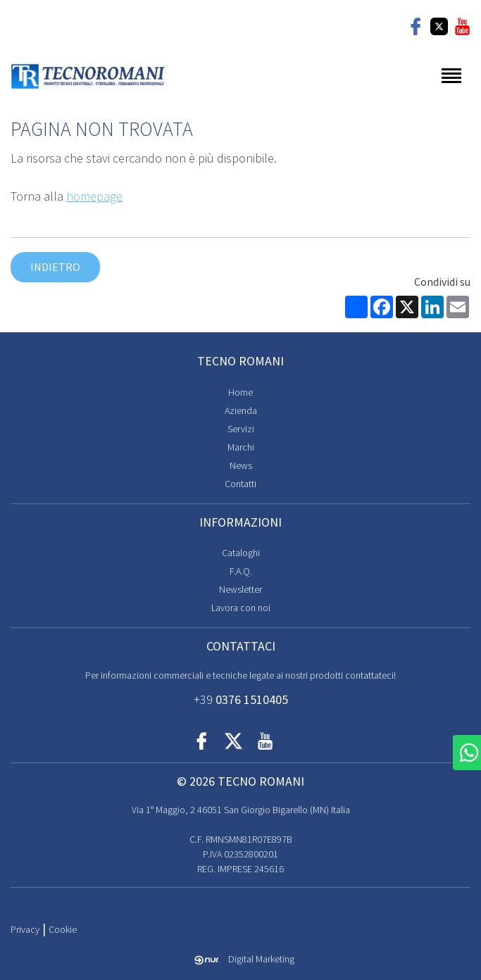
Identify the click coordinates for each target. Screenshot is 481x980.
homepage (94, 196)
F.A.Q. (241, 571)
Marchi (241, 447)
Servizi (241, 429)
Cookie (63, 929)
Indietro (55, 267)
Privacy (25, 929)
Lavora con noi (241, 608)
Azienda (241, 410)
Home (241, 392)
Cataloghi (241, 553)
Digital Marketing (244, 959)
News (241, 465)
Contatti (241, 484)
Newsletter (241, 589)
